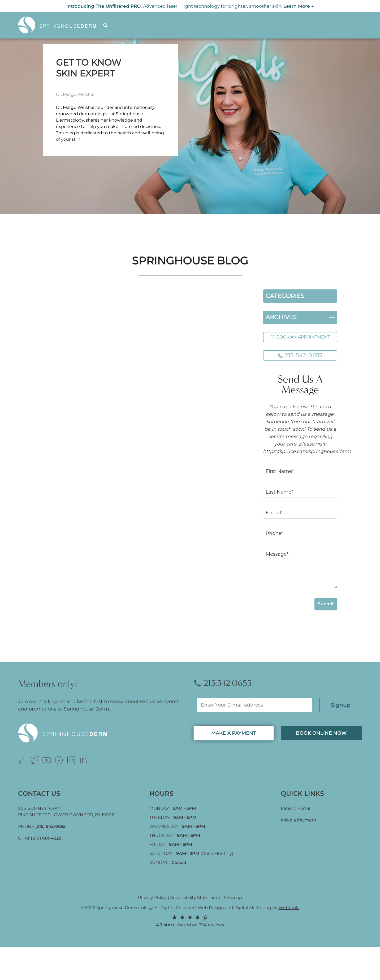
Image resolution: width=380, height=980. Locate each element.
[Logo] (61, 25)
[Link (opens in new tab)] (22, 760)
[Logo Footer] (102, 733)
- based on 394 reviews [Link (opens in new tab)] (190, 921)
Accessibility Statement (195, 898)
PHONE (42, 826)
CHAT (40, 838)
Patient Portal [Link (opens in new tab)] (295, 808)
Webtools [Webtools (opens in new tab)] (289, 908)
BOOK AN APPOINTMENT (300, 337)
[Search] (106, 25)
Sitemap (233, 898)
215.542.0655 (222, 683)
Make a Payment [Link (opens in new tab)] (299, 820)
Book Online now (321, 733)
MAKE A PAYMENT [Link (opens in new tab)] (234, 733)
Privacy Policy (152, 898)
